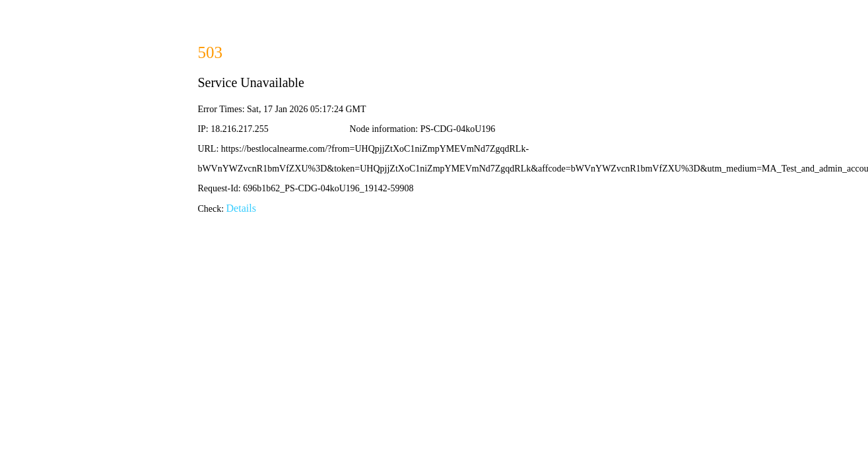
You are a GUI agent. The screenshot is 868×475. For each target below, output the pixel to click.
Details (241, 208)
